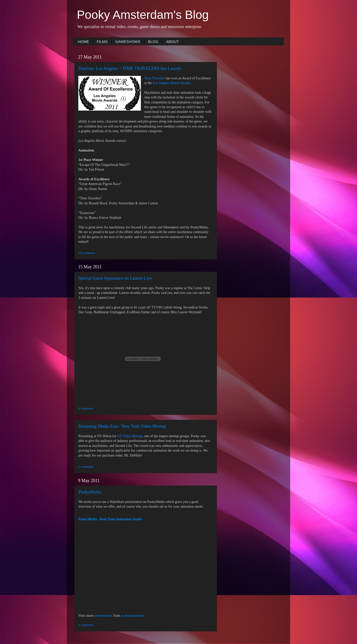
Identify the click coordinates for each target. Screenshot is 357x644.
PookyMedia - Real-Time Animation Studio (110, 519)
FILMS (102, 42)
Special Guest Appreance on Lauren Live (115, 278)
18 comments (87, 253)
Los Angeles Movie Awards (172, 83)
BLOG (153, 42)
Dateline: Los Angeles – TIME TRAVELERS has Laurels (130, 68)
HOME (83, 42)
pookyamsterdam (133, 616)
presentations (104, 616)
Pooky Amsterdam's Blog (143, 15)
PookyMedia (90, 492)
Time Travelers (155, 78)
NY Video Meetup (130, 436)
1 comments (86, 467)
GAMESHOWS (128, 42)
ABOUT (172, 42)
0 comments (86, 408)
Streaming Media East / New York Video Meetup (122, 426)
